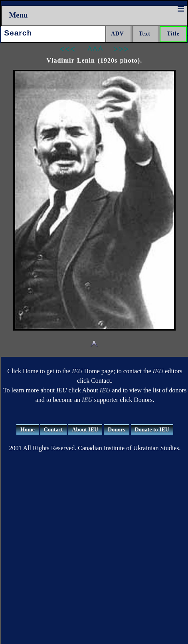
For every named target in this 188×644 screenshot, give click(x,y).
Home (28, 430)
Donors (117, 430)
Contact (53, 430)
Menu (19, 15)
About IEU (85, 430)
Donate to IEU (152, 430)
